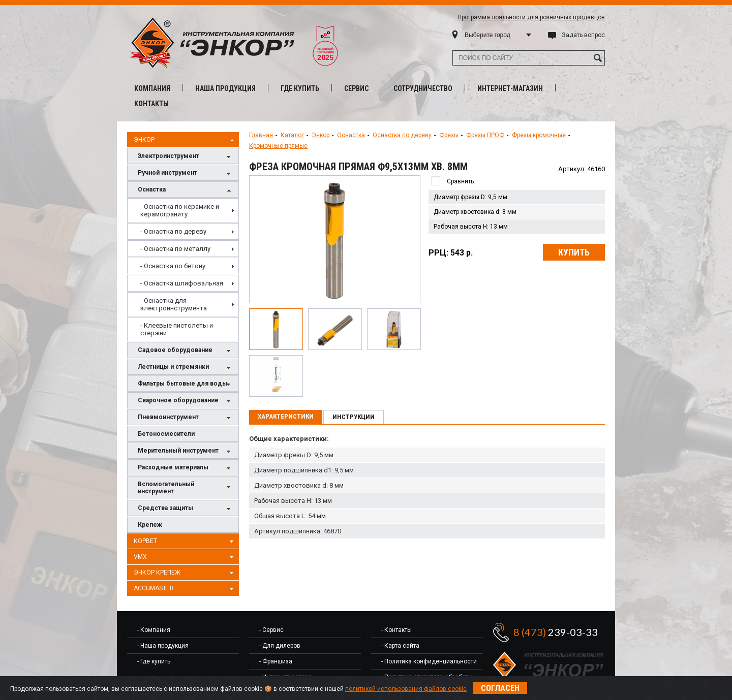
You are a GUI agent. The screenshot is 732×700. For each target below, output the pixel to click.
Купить (574, 252)
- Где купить (154, 661)
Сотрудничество (423, 88)
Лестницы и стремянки (186, 368)
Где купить (300, 88)
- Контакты (396, 630)
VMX (185, 557)
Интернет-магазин (510, 88)
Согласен (500, 688)
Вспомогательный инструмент (186, 488)
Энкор (185, 140)
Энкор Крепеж (185, 573)
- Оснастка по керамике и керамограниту (180, 210)
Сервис (356, 88)
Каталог (292, 135)
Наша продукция (225, 88)
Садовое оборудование (186, 351)
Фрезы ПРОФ (485, 135)
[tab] (286, 417)
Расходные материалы (186, 468)
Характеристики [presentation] (286, 416)
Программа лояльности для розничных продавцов (531, 17)
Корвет (185, 542)
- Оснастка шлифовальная (182, 283)
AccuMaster (185, 589)
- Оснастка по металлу (175, 249)
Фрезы (449, 135)
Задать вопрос (583, 35)
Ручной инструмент (186, 173)
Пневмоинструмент (186, 418)
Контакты (151, 104)
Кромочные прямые (278, 146)
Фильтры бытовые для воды (186, 384)
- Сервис (271, 630)
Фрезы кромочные (539, 135)
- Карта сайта (400, 646)
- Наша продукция (163, 646)
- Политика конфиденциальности (429, 661)
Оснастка (186, 190)
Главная (261, 135)
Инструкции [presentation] (354, 417)
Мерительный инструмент (186, 451)
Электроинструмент (186, 157)
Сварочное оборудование (186, 401)
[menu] (183, 270)
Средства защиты (186, 509)
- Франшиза (276, 661)
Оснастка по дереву (402, 135)
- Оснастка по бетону (173, 266)
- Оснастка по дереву (173, 231)
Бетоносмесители (166, 434)
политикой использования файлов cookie (406, 689)
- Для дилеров (280, 646)
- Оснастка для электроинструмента (174, 304)
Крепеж (150, 525)
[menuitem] (183, 210)
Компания (152, 88)
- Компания (154, 630)
